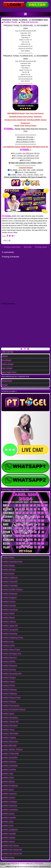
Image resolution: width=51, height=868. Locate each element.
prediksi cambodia (10, 766)
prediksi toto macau (10, 846)
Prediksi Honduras (10, 610)
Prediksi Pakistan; (10, 694)
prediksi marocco (9, 794)
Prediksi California (10, 578)
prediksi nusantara (10, 810)
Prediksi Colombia (10, 586)
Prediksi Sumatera (10, 718)
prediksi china (8, 778)
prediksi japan (8, 790)
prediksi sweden (9, 834)
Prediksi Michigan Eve (12, 654)
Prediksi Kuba (8, 642)
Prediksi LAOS (8, 646)
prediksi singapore (10, 830)
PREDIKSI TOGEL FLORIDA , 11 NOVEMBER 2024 (25, 20)
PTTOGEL (9, 129)
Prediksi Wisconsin (10, 742)
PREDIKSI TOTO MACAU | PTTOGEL (27, 864)
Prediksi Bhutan (9, 570)
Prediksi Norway (9, 670)
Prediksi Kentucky (10, 634)
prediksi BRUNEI (9, 746)
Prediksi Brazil (8, 574)
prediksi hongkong (10, 786)
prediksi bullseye (9, 762)
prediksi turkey (8, 858)
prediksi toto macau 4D (12, 850)
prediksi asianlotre (10, 758)
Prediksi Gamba (9, 606)
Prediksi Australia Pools (12, 562)
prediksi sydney (9, 838)
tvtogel (5, 385)
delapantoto (7, 381)
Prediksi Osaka (9, 682)
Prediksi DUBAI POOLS (12, 590)
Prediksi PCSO (8, 686)
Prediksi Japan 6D (10, 626)
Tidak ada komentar (30, 22)
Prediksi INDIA (8, 614)
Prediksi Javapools (10, 630)
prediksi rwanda (9, 818)
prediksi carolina (9, 770)
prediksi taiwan (8, 842)
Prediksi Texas (8, 730)
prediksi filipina (8, 782)
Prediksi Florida (11, 22)
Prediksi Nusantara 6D (12, 674)
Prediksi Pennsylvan (11, 706)
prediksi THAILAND (10, 754)
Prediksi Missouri (9, 658)
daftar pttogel (8, 364)
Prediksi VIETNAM (10, 734)
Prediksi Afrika (8, 558)
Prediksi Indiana (9, 622)
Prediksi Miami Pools (11, 650)
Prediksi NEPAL (9, 662)
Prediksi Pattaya (9, 702)
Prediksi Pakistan (9, 690)
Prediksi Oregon (9, 678)
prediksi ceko (8, 774)
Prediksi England (9, 598)
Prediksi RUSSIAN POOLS (14, 710)
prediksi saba (8, 822)
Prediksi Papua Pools (11, 698)
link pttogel (7, 360)
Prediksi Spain (8, 714)
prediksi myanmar (10, 806)
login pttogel (7, 368)
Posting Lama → (42, 247)
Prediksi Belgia (8, 566)
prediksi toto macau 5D (12, 854)
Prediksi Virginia (9, 738)
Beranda (28, 247)
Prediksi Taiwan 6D (10, 722)
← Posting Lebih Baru (11, 247)
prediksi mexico (9, 798)
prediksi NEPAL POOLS (12, 750)
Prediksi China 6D (10, 582)
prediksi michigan (10, 802)
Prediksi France (9, 602)
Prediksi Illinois (8, 618)
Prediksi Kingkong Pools (13, 638)
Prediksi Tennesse (10, 726)
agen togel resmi (9, 372)
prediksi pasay (8, 814)
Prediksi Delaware (10, 594)
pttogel (5, 356)
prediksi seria (8, 826)
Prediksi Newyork (9, 666)
